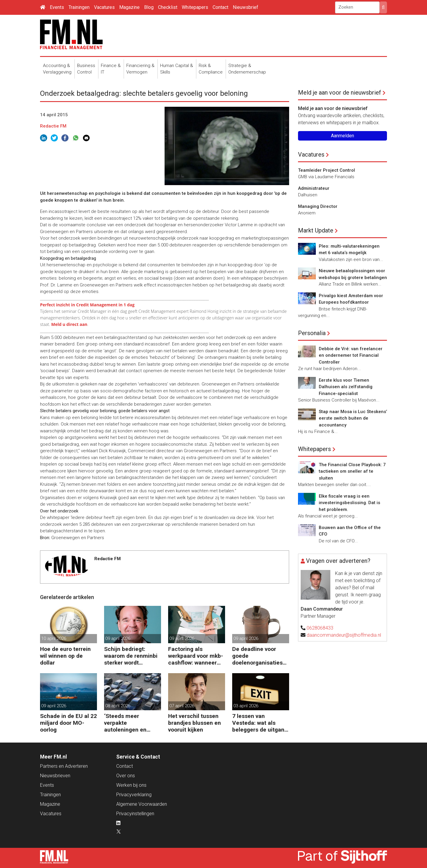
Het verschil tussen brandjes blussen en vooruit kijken (195, 723)
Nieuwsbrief (246, 7)
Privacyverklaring (134, 795)
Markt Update (316, 230)
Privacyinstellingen (135, 814)
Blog (149, 7)
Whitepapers (195, 7)
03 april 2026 (246, 706)
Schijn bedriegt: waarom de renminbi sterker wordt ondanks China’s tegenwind (131, 656)
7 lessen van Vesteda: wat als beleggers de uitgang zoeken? (260, 723)
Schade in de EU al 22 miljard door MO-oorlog (68, 723)
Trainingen (79, 7)
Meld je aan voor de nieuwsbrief (340, 93)
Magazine (129, 7)
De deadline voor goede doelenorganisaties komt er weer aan (257, 656)
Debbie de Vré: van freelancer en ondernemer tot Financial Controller (351, 355)
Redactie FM (53, 126)
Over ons (126, 776)
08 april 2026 (118, 706)
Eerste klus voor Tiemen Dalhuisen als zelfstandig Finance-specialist (346, 387)
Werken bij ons (131, 785)
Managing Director (318, 206)
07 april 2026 (182, 706)
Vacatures (104, 7)
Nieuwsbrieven (55, 776)
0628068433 (320, 628)
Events (57, 7)
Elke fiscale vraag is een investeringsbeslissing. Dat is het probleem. (349, 503)
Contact (220, 7)
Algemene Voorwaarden (142, 804)
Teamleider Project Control (326, 170)
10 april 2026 (54, 638)
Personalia (312, 333)
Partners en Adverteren (64, 766)
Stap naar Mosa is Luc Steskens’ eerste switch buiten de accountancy (353, 418)
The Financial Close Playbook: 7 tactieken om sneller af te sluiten (352, 471)
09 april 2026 (118, 638)
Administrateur (314, 188)
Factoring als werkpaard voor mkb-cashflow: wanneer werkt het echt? (196, 656)
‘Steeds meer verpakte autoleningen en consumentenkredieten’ (131, 723)
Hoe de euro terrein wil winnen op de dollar (65, 656)
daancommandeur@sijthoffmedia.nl (344, 635)
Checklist (168, 7)
